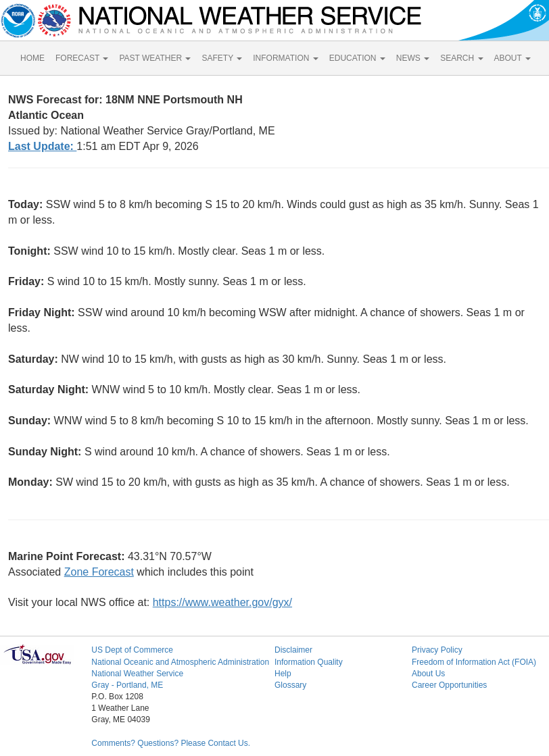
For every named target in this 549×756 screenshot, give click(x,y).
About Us (428, 674)
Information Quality (309, 662)
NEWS (413, 58)
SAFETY (222, 58)
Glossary (290, 685)
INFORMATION (285, 58)
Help (283, 674)
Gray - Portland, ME (127, 685)
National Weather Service (137, 674)
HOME (32, 58)
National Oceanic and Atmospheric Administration (180, 662)
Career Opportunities (449, 685)
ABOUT (512, 58)
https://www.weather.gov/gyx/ (222, 602)
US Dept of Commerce (132, 650)
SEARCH (461, 58)
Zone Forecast (99, 572)
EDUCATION (357, 58)
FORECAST (82, 58)
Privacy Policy (437, 650)
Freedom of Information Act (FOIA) (474, 662)
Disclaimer (293, 650)
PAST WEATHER (155, 58)
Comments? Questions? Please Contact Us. (171, 743)
